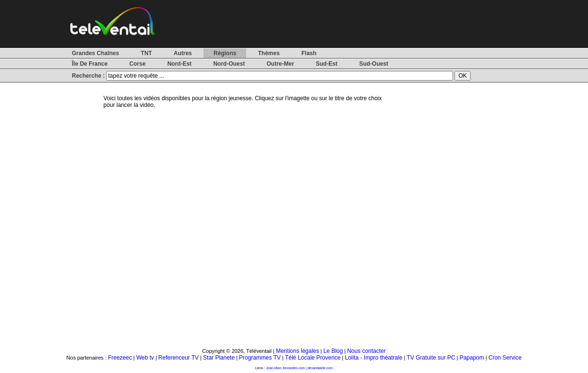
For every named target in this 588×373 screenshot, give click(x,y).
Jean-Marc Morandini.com (286, 368)
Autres (183, 53)
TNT (146, 53)
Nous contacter (367, 351)
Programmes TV (260, 358)
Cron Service (505, 358)
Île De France (90, 64)
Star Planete (219, 358)
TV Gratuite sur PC (431, 358)
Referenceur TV (179, 358)
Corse (137, 64)
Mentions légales (297, 351)
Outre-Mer (280, 64)
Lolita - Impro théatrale (373, 358)
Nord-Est (179, 64)
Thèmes (269, 53)
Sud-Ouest (374, 64)
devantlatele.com (320, 368)
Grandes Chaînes (96, 53)
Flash (309, 53)
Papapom (472, 358)
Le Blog (333, 351)
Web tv (145, 358)
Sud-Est (326, 64)
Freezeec (120, 358)
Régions (225, 53)
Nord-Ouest (229, 64)
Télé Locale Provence (313, 358)
